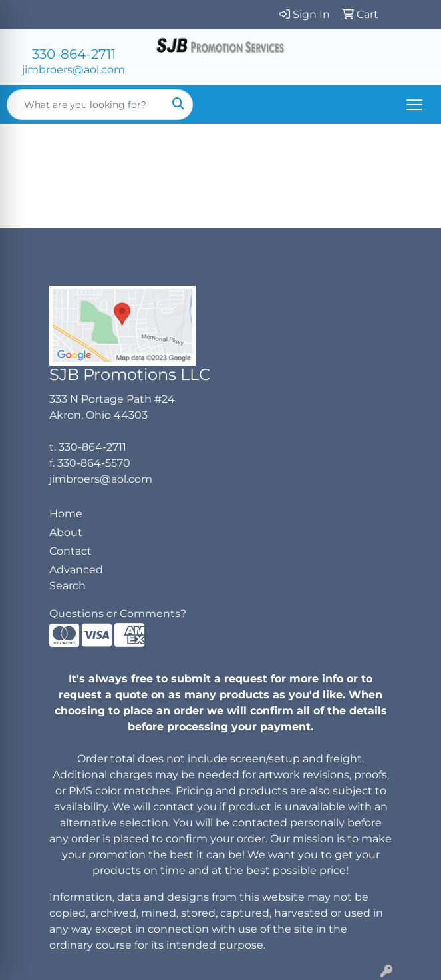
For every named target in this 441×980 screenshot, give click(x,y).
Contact (71, 551)
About (66, 532)
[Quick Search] (86, 105)
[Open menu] (414, 105)
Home (66, 514)
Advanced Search (76, 578)
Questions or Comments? (118, 613)
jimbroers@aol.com (73, 70)
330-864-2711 (74, 54)
